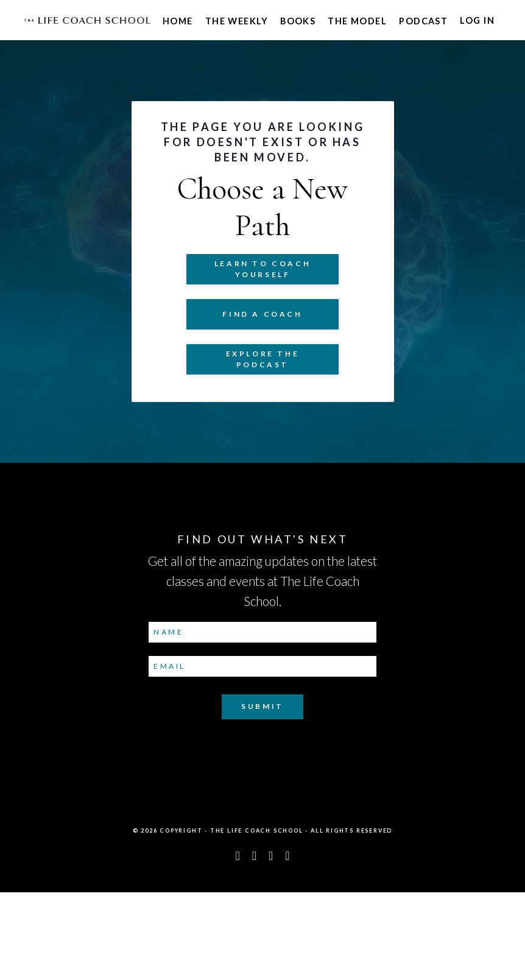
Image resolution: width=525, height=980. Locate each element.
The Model (357, 22)
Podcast (423, 22)
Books (298, 22)
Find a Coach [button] (262, 361)
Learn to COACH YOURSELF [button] (262, 316)
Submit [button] (262, 795)
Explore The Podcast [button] (263, 407)
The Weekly (237, 22)
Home (178, 22)
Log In (477, 22)
